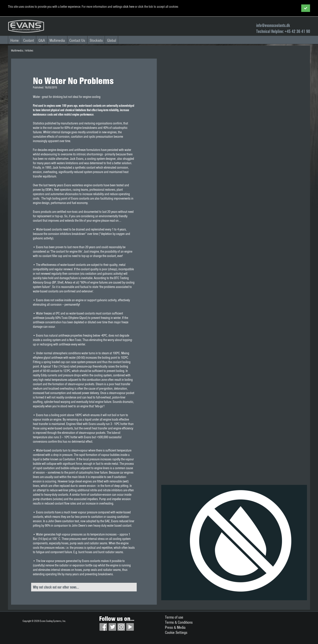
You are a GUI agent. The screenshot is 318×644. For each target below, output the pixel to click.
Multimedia (57, 40)
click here (129, 7)
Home (15, 40)
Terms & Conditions (179, 622)
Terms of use (174, 617)
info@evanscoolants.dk (273, 25)
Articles (29, 50)
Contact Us (77, 40)
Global (112, 40)
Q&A (42, 40)
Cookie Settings (176, 632)
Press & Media (175, 627)
